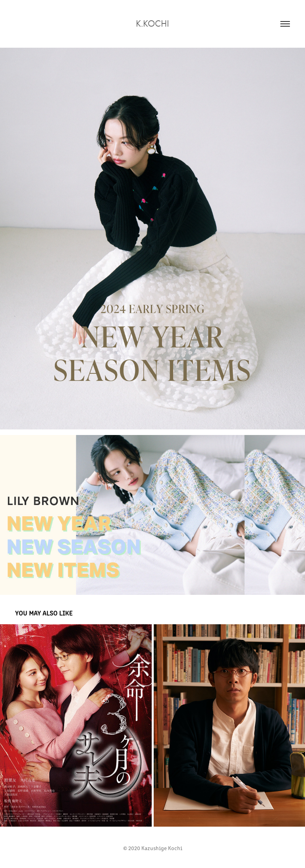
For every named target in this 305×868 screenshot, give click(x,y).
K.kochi (152, 24)
